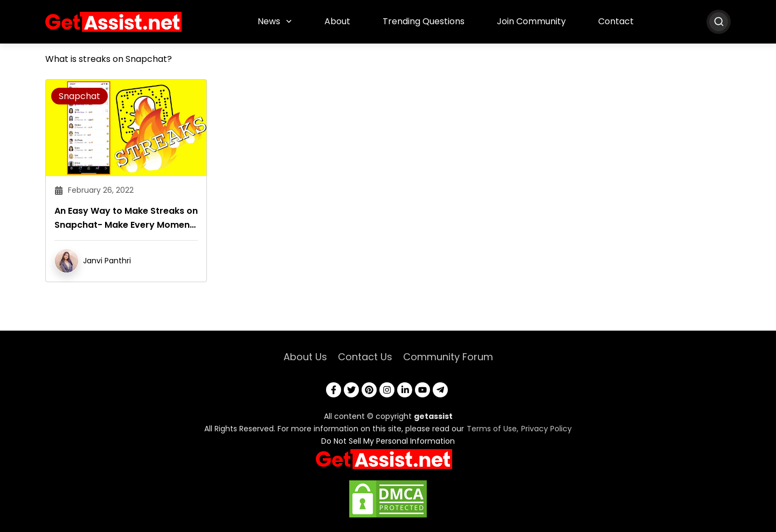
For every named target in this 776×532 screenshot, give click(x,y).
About (337, 21)
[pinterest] (369, 390)
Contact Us (365, 357)
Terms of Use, (493, 429)
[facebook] (334, 390)
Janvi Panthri (107, 261)
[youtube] (422, 390)
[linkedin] (405, 390)
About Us (305, 357)
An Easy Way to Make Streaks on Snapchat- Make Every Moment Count (126, 218)
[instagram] (387, 390)
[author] (67, 260)
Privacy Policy (546, 429)
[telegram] (440, 390)
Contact (616, 21)
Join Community (531, 21)
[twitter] (351, 390)
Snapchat (79, 96)
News (269, 21)
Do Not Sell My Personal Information (388, 441)
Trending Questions (424, 21)
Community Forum (448, 357)
